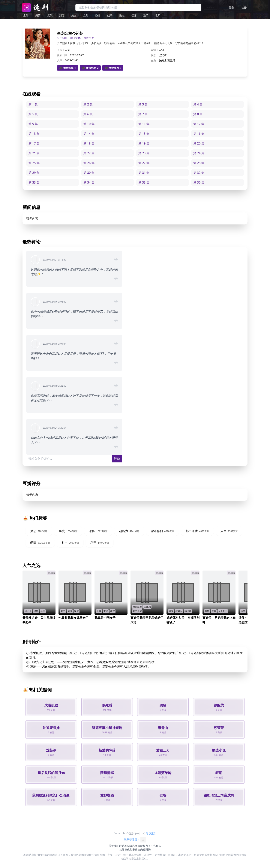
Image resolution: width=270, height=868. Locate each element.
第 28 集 (199, 163)
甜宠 (62, 15)
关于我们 (114, 846)
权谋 (134, 15)
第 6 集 (88, 114)
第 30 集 (89, 173)
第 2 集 (88, 104)
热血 (74, 15)
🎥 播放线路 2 (90, 68)
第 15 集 (144, 134)
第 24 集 (199, 153)
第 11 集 (144, 124)
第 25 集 (34, 163)
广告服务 (156, 846)
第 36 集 (199, 182)
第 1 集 (33, 104)
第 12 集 (199, 124)
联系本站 (124, 846)
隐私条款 (135, 846)
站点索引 (151, 833)
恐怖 (98, 15)
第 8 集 (198, 114)
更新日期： (64, 55)
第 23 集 (144, 153)
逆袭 (146, 15)
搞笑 (38, 15)
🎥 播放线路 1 (68, 68)
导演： (155, 50)
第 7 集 (143, 114)
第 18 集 (89, 143)
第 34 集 (89, 182)
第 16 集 (199, 134)
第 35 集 (144, 182)
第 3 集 (143, 104)
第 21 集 (34, 153)
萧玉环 (171, 60)
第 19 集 (144, 143)
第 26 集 (89, 163)
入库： (61, 60)
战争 (110, 15)
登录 (231, 7)
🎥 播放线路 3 (113, 68)
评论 (117, 459)
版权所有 (145, 846)
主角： (155, 60)
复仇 (50, 15)
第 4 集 (198, 104)
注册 (244, 7)
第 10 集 (89, 124)
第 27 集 (144, 163)
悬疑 (86, 15)
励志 (122, 15)
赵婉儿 (163, 60)
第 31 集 (144, 173)
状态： (155, 55)
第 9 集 (33, 124)
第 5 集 (33, 114)
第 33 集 (34, 182)
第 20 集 (199, 143)
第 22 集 (89, 153)
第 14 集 (89, 134)
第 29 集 (34, 173)
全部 (26, 15)
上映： (61, 50)
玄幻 (158, 15)
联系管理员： (135, 840)
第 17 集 (34, 143)
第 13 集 (34, 134)
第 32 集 (199, 173)
